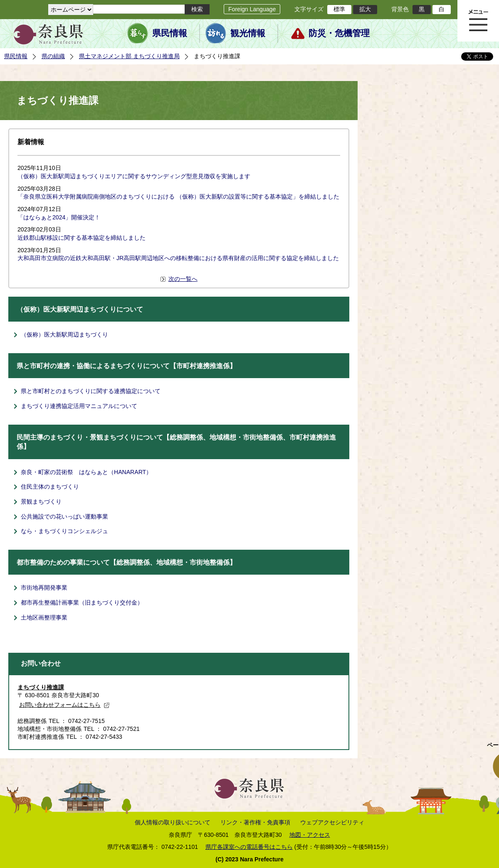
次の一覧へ (183, 279)
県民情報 (170, 33)
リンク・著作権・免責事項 (255, 822)
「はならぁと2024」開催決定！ (59, 217)
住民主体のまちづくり (50, 487)
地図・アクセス (310, 835)
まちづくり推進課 (41, 687)
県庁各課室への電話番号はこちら (249, 847)
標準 (339, 9)
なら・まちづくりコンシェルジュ (64, 531)
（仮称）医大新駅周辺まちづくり (64, 334)
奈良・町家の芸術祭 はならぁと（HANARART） (86, 472)
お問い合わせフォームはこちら (64, 705)
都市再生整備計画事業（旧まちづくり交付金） (82, 602)
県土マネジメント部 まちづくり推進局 (129, 56)
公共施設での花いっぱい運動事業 (64, 516)
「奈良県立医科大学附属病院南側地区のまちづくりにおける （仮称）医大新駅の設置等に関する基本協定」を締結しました (178, 197)
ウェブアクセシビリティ (332, 822)
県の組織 (53, 56)
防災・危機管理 (339, 33)
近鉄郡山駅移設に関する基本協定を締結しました (82, 238)
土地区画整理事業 (44, 617)
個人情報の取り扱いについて (173, 822)
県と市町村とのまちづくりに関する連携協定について (91, 391)
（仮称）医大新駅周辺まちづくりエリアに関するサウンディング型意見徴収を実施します (134, 176)
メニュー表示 (478, 21)
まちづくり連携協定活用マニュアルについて (79, 406)
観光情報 (248, 33)
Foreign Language (252, 9)
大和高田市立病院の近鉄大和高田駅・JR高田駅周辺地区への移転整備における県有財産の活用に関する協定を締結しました (178, 258)
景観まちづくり (41, 502)
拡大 (365, 9)
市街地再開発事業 (44, 588)
